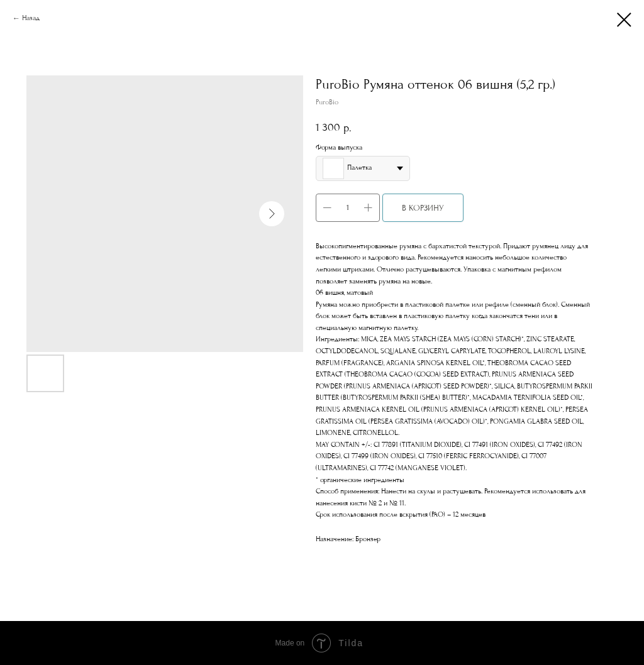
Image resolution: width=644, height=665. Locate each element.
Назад (31, 18)
